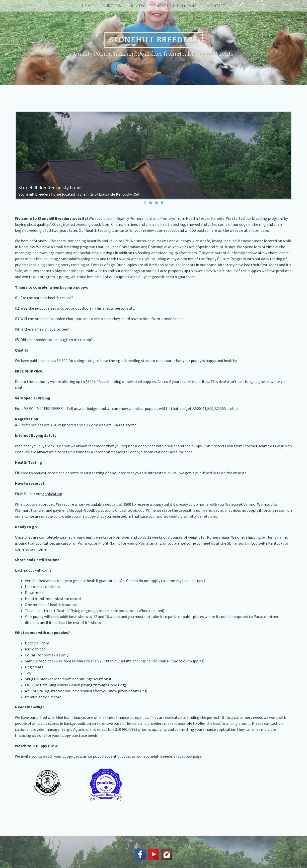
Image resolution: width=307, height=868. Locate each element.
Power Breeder (176, 865)
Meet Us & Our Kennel (177, 6)
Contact (217, 6)
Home (87, 6)
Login (215, 865)
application (52, 494)
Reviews (139, 6)
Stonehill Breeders (159, 756)
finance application (220, 729)
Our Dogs (112, 6)
